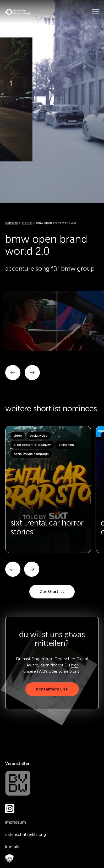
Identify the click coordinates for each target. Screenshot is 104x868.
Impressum (16, 822)
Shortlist (27, 223)
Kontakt (12, 847)
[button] (13, 569)
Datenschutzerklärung (26, 834)
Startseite (12, 223)
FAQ (8, 859)
